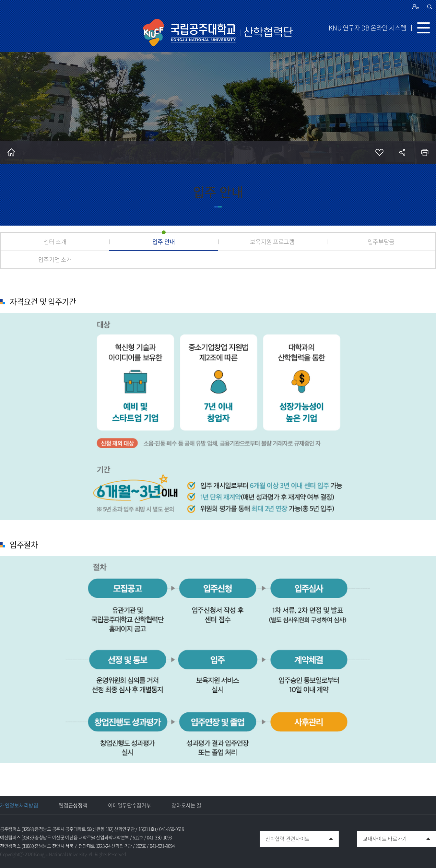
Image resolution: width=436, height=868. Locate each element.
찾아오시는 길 (186, 805)
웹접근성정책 (73, 805)
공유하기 (402, 152)
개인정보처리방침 (19, 805)
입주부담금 (381, 242)
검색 (430, 6)
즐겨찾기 (379, 152)
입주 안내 (164, 242)
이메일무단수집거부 (129, 805)
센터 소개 (55, 242)
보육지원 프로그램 (272, 242)
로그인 (416, 6)
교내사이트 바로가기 (382, 837)
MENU (426, 28)
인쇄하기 (425, 152)
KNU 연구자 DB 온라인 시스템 (367, 28)
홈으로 (11, 152)
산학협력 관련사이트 (285, 837)
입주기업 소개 (55, 259)
